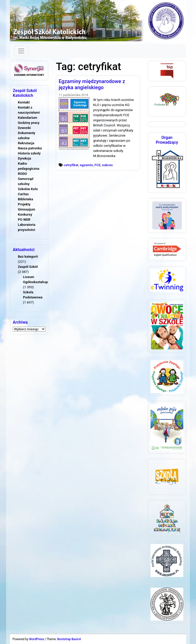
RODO (22, 174)
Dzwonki (24, 128)
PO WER (24, 220)
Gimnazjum (27, 209)
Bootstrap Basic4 (69, 639)
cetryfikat (71, 165)
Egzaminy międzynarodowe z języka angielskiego (92, 84)
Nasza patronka (30, 148)
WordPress (37, 639)
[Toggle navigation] (21, 51)
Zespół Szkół (28, 267)
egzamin (86, 165)
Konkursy (25, 214)
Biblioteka (26, 199)
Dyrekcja (24, 158)
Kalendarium (28, 118)
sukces (107, 165)
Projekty (24, 204)
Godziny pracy (29, 123)
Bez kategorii (28, 257)
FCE (97, 165)
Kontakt (24, 102)
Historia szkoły (29, 153)
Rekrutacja (26, 143)
